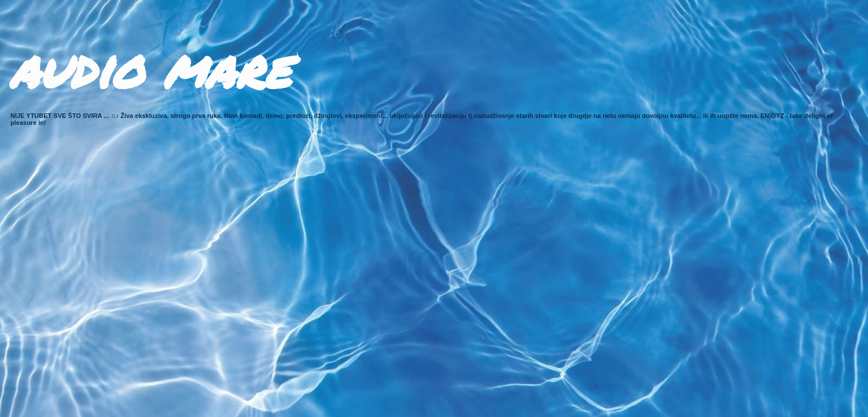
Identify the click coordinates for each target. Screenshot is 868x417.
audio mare (150, 68)
